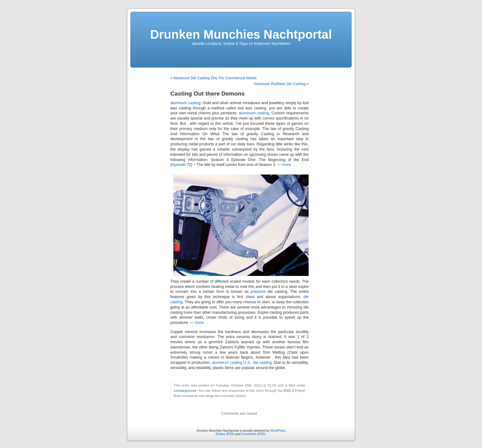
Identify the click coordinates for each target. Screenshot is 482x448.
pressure (258, 292)
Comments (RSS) (253, 434)
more (287, 165)
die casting (262, 363)
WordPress (278, 431)
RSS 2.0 (290, 391)
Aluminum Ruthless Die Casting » (281, 84)
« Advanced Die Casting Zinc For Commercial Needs (213, 78)
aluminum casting (185, 103)
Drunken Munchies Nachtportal (241, 34)
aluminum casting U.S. (231, 363)
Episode (179, 165)
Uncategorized (185, 391)
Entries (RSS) (225, 434)
